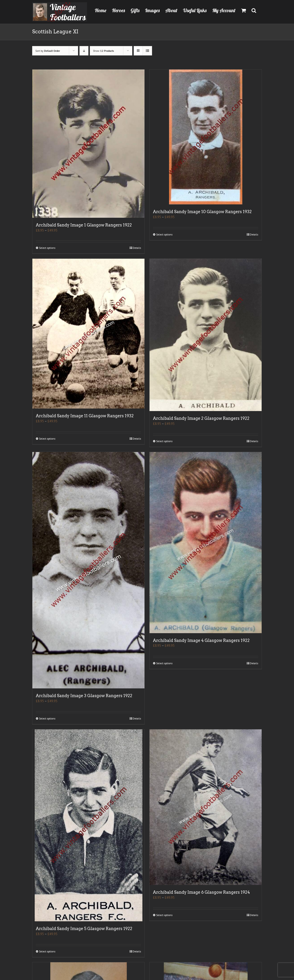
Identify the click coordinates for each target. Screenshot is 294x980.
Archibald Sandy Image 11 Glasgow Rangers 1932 (85, 416)
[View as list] (147, 51)
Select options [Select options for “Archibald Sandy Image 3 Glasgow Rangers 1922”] (47, 718)
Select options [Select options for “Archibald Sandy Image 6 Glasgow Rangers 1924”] (164, 915)
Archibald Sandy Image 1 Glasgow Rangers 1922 (84, 225)
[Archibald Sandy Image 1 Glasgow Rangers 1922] (88, 144)
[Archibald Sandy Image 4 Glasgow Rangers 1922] (206, 543)
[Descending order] (84, 51)
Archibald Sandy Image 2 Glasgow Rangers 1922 (201, 418)
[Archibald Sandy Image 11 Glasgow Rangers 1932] (88, 334)
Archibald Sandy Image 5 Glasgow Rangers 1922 (84, 929)
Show (103, 51)
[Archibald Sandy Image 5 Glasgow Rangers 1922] (88, 825)
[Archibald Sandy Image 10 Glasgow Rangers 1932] (206, 137)
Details (137, 248)
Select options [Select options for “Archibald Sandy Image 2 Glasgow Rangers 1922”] (164, 441)
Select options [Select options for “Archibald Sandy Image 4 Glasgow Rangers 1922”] (164, 663)
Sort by (48, 51)
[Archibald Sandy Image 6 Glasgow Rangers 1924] (206, 807)
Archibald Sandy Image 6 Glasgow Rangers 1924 (201, 892)
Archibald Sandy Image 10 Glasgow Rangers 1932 (202, 212)
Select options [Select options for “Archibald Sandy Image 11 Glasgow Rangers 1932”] (47, 439)
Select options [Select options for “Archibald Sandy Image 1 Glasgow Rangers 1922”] (47, 248)
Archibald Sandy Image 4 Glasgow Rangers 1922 (201, 640)
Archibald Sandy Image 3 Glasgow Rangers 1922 (84, 696)
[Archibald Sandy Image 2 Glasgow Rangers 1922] (206, 335)
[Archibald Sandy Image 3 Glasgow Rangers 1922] (88, 570)
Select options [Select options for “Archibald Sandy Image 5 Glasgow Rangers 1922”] (47, 951)
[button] (254, 10)
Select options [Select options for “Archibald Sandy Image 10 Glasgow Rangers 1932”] (164, 234)
